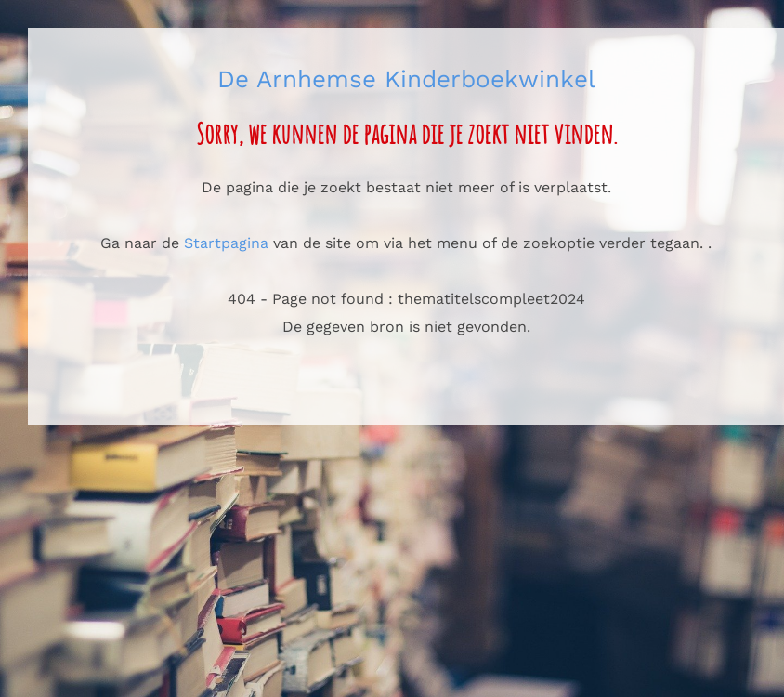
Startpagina (226, 243)
